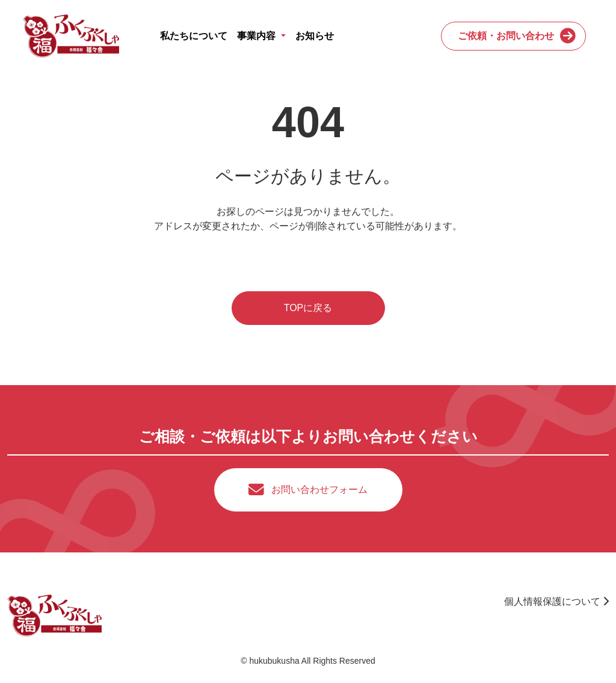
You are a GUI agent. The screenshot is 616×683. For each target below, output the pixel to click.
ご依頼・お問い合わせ (506, 36)
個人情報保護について (556, 601)
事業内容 (257, 36)
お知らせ (315, 36)
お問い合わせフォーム (319, 490)
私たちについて (194, 36)
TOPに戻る (308, 308)
